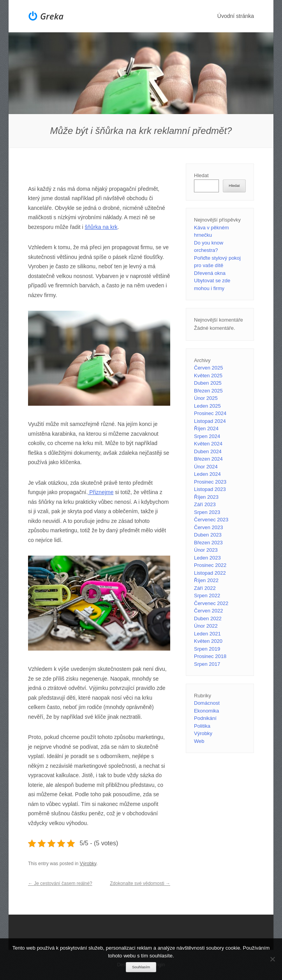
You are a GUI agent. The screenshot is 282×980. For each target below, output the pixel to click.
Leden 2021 (207, 634)
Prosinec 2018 (210, 656)
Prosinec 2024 (210, 413)
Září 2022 (205, 588)
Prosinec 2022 (210, 565)
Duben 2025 (208, 383)
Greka (52, 16)
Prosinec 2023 (210, 482)
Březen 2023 (208, 543)
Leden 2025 (207, 406)
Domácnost (207, 703)
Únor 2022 (206, 626)
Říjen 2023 (206, 497)
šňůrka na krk (101, 227)
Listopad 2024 (210, 421)
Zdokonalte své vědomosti (140, 883)
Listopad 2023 (210, 489)
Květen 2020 (208, 641)
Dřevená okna (210, 273)
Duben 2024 (208, 451)
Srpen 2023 (207, 512)
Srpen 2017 (207, 664)
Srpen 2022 (207, 596)
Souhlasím (141, 967)
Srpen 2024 (207, 436)
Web (199, 741)
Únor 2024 (206, 467)
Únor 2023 (206, 550)
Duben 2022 (208, 618)
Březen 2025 (208, 391)
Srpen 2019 (207, 649)
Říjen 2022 (206, 580)
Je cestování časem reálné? (60, 883)
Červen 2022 (208, 611)
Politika (202, 726)
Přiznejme (100, 492)
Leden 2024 (207, 474)
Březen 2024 (208, 459)
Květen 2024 (208, 444)
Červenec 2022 (211, 603)
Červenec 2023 (211, 520)
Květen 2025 (208, 376)
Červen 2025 (208, 368)
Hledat (201, 175)
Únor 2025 (206, 398)
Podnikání (205, 718)
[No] (272, 959)
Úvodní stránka (236, 16)
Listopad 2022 (210, 573)
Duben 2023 (208, 535)
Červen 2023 (208, 527)
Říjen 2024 (206, 428)
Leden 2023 (207, 558)
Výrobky (88, 864)
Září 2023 (205, 504)
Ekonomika (206, 711)
